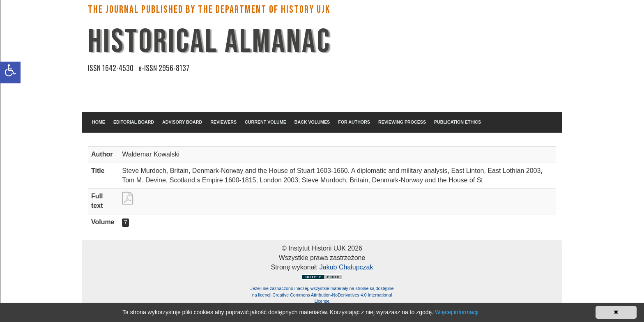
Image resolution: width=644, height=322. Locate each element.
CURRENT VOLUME (266, 122)
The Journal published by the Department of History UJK (209, 10)
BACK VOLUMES (312, 122)
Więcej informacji (457, 312)
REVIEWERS (223, 122)
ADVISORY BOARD (182, 122)
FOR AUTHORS (354, 122)
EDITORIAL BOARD (134, 122)
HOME (99, 122)
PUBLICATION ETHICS (458, 122)
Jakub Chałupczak (346, 267)
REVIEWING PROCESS (402, 122)
